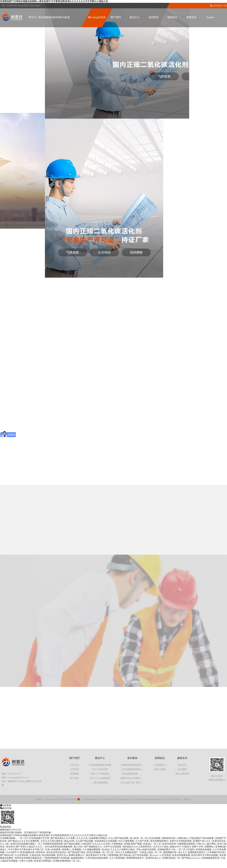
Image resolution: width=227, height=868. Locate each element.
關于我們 (116, 17)
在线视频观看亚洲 (211, 858)
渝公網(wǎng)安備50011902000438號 (128, 799)
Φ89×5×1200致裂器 (100, 774)
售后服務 (182, 769)
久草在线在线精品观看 (97, 858)
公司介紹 (74, 765)
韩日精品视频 (49, 855)
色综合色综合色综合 (57, 852)
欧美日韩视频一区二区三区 (101, 852)
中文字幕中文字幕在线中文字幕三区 (26, 849)
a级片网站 (211, 844)
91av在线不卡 (13, 852)
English (210, 17)
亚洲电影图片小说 (167, 849)
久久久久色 (82, 838)
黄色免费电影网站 (159, 841)
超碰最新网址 (78, 858)
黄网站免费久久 (77, 855)
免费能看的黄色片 (197, 852)
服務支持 (191, 17)
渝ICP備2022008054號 (67, 799)
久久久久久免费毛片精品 (123, 849)
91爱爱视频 (113, 855)
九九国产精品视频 (85, 841)
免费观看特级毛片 (135, 858)
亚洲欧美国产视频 (133, 844)
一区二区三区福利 (186, 849)
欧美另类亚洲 (169, 844)
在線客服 (7, 805)
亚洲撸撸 (77, 849)
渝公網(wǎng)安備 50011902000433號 (97, 799)
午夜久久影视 (26, 861)
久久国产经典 (142, 841)
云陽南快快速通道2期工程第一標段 (138, 765)
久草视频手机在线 (216, 852)
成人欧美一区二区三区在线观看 (146, 838)
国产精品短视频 (72, 844)
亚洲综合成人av (153, 858)
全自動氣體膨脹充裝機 (100, 765)
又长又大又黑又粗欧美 (52, 841)
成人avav (154, 855)
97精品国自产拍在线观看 (202, 838)
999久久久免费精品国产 (127, 852)
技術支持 (182, 765)
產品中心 (135, 17)
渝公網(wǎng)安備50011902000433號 (158, 799)
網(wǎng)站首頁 (97, 17)
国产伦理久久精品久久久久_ (30, 847)
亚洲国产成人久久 (202, 841)
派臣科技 (187, 799)
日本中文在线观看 (113, 847)
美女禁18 (10, 847)
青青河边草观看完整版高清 (28, 858)
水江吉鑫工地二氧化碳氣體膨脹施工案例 (140, 783)
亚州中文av (62, 855)
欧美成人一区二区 (152, 844)
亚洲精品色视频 (204, 849)
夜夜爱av (67, 849)
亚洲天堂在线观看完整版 (23, 844)
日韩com (201, 844)
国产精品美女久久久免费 (63, 838)
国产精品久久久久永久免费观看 (24, 841)
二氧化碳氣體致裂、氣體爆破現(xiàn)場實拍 (142, 774)
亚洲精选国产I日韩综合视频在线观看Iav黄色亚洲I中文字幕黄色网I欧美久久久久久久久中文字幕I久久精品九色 (54, 1)
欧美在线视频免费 (181, 855)
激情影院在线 (169, 838)
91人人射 (5, 844)
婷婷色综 (41, 852)
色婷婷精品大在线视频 (106, 841)
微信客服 (7, 808)
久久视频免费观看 (92, 849)
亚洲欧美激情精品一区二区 (67, 861)
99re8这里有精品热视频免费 (59, 847)
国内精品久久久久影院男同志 (137, 847)
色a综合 (105, 849)
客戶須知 (74, 778)
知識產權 (74, 774)
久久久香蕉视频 (117, 858)
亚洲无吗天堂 (219, 841)
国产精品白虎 (7, 855)
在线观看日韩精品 (98, 838)
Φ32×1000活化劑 (100, 769)
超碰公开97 (175, 847)
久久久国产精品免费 (119, 838)
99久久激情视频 (126, 841)
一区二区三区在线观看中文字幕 (34, 838)
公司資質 (74, 769)
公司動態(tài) (160, 765)
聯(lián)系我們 (182, 774)
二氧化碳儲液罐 (100, 783)
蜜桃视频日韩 (170, 852)
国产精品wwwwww (191, 858)
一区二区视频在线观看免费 (50, 844)
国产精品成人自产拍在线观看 (134, 855)
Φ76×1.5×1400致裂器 (100, 778)
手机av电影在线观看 (146, 849)
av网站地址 (183, 838)
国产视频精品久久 (93, 847)
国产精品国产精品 (77, 852)
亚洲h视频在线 (28, 852)
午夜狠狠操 (117, 844)
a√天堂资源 (165, 855)
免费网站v (209, 847)
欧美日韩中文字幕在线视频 (205, 855)
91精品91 (186, 847)
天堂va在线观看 (53, 849)
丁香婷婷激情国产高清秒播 (56, 858)
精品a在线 (69, 841)
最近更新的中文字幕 (96, 855)
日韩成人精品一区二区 (151, 852)
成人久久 (183, 852)
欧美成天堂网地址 (43, 861)
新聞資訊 (172, 17)
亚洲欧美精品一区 (172, 858)
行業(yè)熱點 (160, 769)
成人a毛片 (79, 847)
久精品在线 (35, 855)
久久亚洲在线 (22, 855)
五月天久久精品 (161, 847)
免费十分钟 (198, 847)
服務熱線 (7, 827)
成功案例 (154, 17)
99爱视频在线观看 (186, 844)
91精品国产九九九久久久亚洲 (96, 844)
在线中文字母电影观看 (181, 841)
